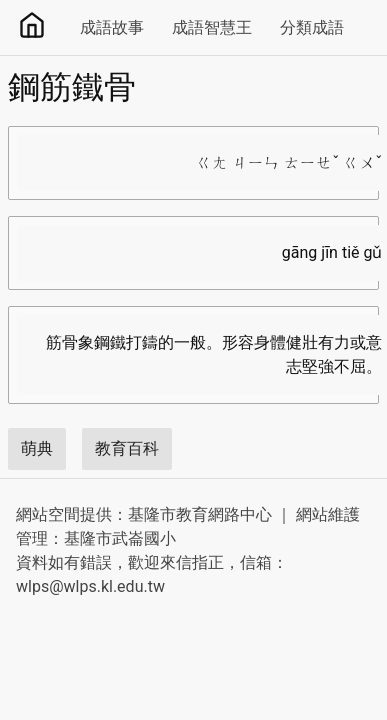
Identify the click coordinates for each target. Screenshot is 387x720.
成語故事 (112, 27)
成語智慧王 (212, 27)
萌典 (37, 448)
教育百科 (127, 448)
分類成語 (312, 27)
